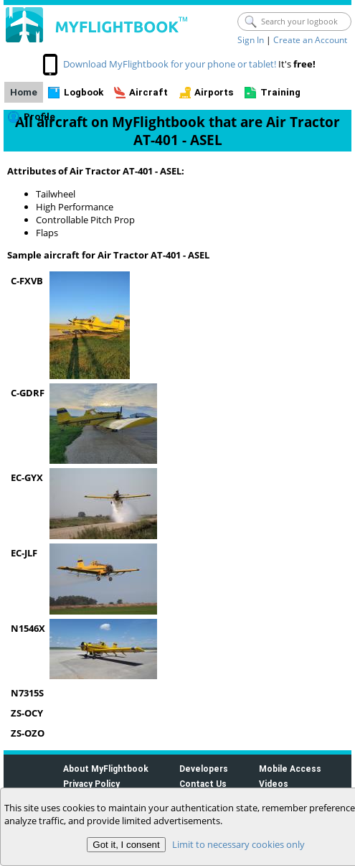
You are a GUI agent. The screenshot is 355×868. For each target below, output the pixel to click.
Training (280, 92)
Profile (39, 117)
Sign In (251, 40)
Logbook (84, 92)
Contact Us (203, 784)
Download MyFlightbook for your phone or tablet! (170, 64)
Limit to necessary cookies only (238, 844)
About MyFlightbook (106, 769)
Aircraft (148, 92)
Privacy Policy (91, 784)
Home (24, 92)
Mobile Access (290, 769)
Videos (274, 784)
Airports (214, 92)
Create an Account (310, 40)
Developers (204, 769)
